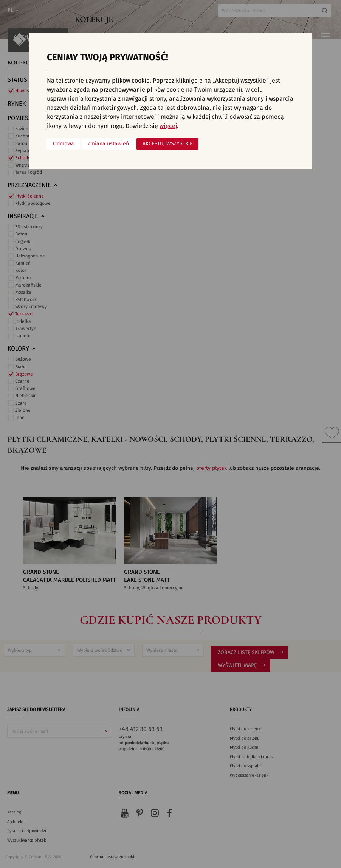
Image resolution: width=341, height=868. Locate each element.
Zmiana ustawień (108, 144)
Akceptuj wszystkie (167, 144)
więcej (168, 126)
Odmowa (64, 144)
